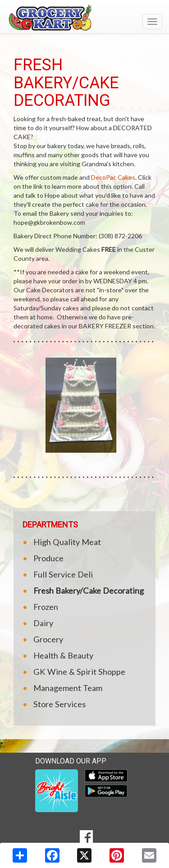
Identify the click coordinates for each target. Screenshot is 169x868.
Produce (48, 558)
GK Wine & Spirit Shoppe (79, 672)
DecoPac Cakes (113, 177)
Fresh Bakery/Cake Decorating (89, 591)
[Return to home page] (84, 18)
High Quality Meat (67, 542)
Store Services (59, 704)
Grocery (48, 639)
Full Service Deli (63, 574)
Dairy (43, 623)
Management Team (68, 688)
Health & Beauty (63, 655)
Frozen (46, 607)
